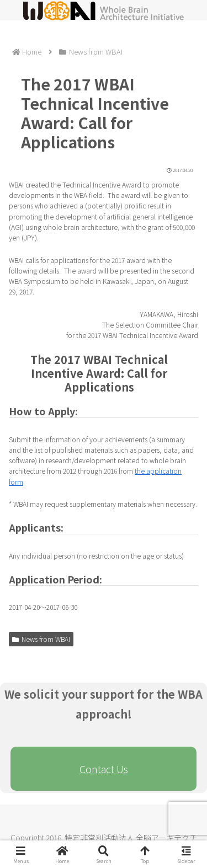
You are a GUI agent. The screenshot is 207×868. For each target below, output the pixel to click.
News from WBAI (41, 639)
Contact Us (104, 769)
